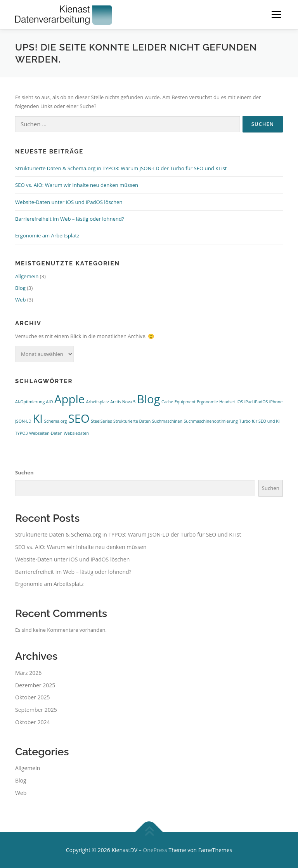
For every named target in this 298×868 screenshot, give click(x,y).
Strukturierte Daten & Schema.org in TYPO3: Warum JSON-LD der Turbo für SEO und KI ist (121, 168)
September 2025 (36, 710)
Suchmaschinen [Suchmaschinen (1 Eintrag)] (167, 421)
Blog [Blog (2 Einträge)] (149, 399)
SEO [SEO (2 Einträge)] (79, 418)
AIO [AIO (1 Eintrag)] (50, 402)
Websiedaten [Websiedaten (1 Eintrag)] (76, 433)
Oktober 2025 (32, 697)
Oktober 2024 (32, 722)
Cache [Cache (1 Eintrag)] (167, 402)
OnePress (155, 850)
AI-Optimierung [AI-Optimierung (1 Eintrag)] (30, 402)
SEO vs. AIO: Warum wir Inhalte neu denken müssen (77, 185)
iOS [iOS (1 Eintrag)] (240, 402)
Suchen (24, 472)
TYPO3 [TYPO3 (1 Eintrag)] (22, 433)
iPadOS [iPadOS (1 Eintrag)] (261, 402)
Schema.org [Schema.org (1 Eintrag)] (56, 421)
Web (21, 300)
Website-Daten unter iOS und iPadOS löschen (69, 202)
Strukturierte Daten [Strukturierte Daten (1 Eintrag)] (132, 421)
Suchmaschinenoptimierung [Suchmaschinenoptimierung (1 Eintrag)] (211, 421)
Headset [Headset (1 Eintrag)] (227, 402)
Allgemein (27, 276)
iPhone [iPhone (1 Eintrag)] (276, 402)
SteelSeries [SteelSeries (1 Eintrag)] (101, 421)
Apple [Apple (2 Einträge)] (69, 399)
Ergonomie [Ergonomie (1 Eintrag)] (208, 402)
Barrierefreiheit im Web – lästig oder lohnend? (70, 219)
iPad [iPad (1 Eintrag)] (249, 402)
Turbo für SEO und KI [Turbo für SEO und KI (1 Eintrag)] (259, 421)
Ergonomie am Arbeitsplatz (47, 235)
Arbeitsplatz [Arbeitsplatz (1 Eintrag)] (98, 402)
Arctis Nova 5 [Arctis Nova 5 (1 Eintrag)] (123, 402)
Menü (276, 14)
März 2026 (28, 673)
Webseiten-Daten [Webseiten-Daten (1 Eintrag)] (46, 433)
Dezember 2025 (35, 685)
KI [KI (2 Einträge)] (38, 418)
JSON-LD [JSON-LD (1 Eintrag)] (23, 421)
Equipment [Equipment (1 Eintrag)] (185, 402)
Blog (20, 288)
